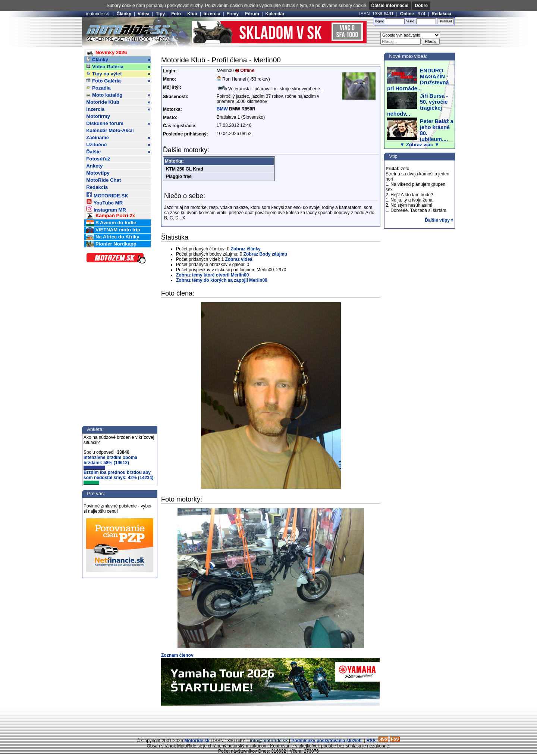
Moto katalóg (118, 95)
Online (407, 14)
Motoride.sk (197, 741)
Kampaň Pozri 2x (111, 216)
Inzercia (212, 14)
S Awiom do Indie (111, 223)
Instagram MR (106, 209)
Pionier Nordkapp (111, 244)
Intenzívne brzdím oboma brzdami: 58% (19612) (110, 462)
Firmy (233, 14)
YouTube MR (104, 202)
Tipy (160, 14)
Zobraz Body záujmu (265, 254)
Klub (192, 14)
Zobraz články (246, 249)
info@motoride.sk (269, 741)
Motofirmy (98, 116)
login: (379, 21)
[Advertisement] (268, 721)
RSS (371, 741)
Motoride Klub (118, 102)
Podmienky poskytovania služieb (326, 741)
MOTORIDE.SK (107, 195)
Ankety (94, 166)
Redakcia (441, 14)
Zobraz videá (238, 259)
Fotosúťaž (98, 159)
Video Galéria (118, 67)
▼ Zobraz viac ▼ (420, 145)
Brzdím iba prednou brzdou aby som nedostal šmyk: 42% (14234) (118, 477)
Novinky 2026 (106, 53)
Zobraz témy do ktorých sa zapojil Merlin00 (222, 280)
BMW (222, 109)
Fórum (252, 14)
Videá (144, 14)
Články (124, 14)
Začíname (118, 138)
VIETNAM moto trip (113, 230)
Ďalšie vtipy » (439, 220)
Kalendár (275, 14)
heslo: (410, 21)
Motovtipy (98, 173)
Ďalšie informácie (390, 6)
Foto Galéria (118, 81)
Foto (176, 14)
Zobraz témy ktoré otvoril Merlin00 (212, 275)
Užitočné (118, 145)
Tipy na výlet (118, 74)
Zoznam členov (177, 655)
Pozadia (98, 88)
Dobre (421, 6)
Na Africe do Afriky (113, 237)
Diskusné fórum (118, 124)
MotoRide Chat (103, 180)
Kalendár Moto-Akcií (110, 130)
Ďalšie (118, 152)
